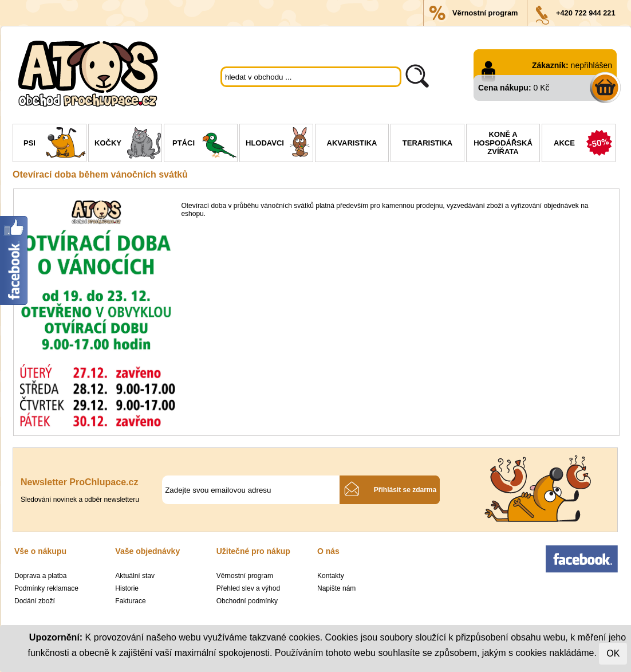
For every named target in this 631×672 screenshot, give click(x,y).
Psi (55, 144)
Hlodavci (279, 144)
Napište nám (336, 588)
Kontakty (331, 576)
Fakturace (130, 601)
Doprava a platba (40, 576)
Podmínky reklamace (46, 588)
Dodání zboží (35, 601)
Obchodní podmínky (247, 601)
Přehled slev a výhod (248, 588)
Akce (584, 144)
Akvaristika (352, 143)
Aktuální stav (135, 576)
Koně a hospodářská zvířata (503, 143)
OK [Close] (613, 653)
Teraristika (427, 143)
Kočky (128, 144)
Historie (127, 588)
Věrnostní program (485, 13)
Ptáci (205, 144)
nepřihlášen (591, 65)
